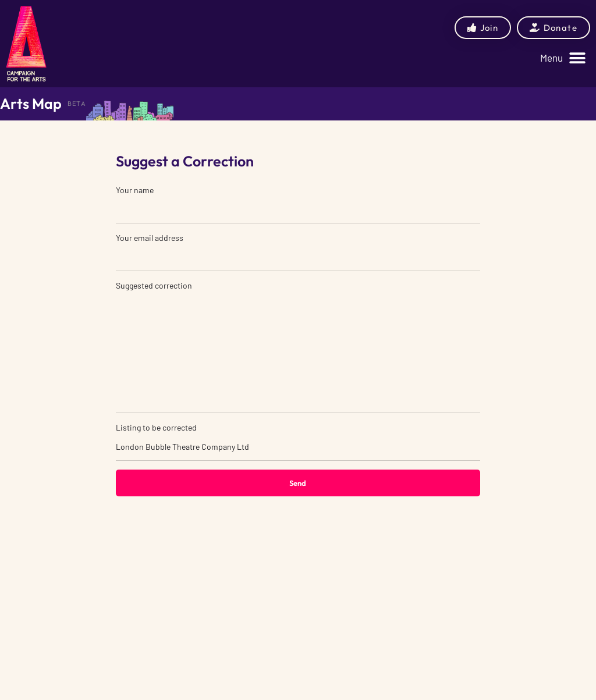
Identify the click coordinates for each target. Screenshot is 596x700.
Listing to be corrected (298, 442)
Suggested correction (298, 347)
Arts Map (31, 104)
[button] (563, 58)
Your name (298, 204)
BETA (77, 104)
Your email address (298, 252)
